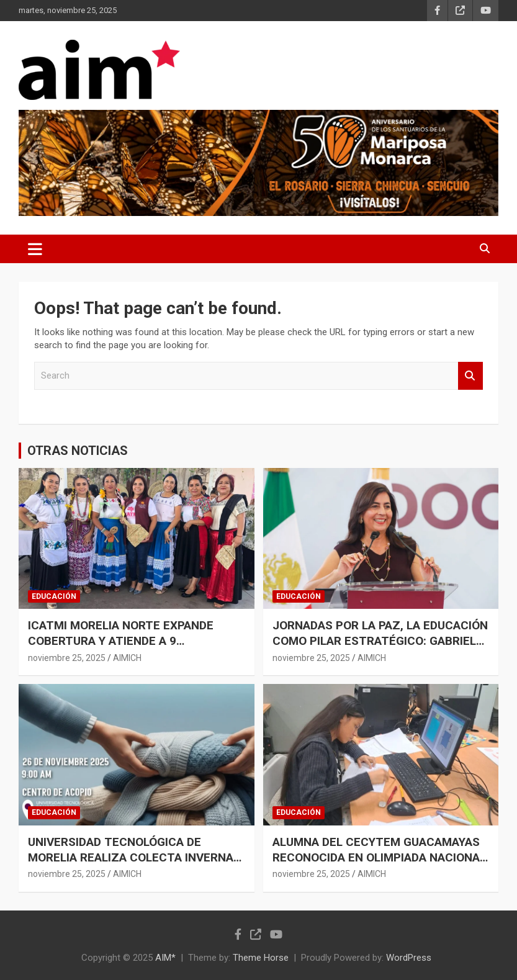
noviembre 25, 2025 (67, 658)
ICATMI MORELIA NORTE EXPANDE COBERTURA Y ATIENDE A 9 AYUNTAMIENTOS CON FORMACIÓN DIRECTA (124, 648)
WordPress (409, 958)
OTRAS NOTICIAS (78, 451)
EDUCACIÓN (54, 596)
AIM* (165, 958)
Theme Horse (261, 958)
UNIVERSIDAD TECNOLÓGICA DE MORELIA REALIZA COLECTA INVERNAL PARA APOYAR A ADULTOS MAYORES (134, 857)
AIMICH (127, 658)
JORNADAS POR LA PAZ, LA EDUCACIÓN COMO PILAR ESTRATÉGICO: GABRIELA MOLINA (380, 641)
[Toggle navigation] (35, 249)
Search (470, 376)
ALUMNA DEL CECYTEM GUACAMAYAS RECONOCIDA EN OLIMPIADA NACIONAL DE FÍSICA (379, 857)
